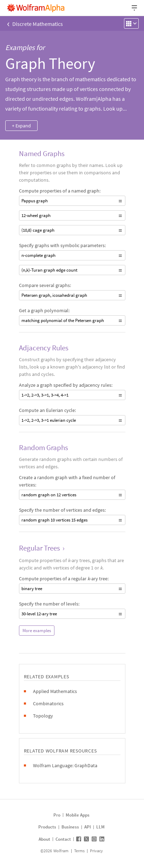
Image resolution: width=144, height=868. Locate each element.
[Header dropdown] (135, 8)
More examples (37, 631)
